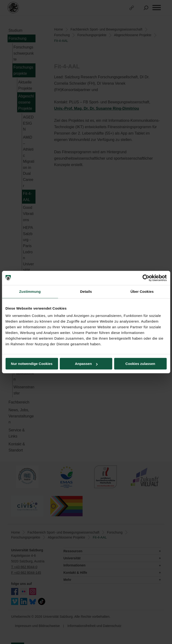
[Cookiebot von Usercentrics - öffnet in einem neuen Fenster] (146, 278)
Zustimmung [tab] (30, 291)
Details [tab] (86, 291)
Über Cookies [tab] (142, 291)
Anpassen (86, 364)
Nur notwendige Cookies (32, 364)
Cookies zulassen (140, 364)
